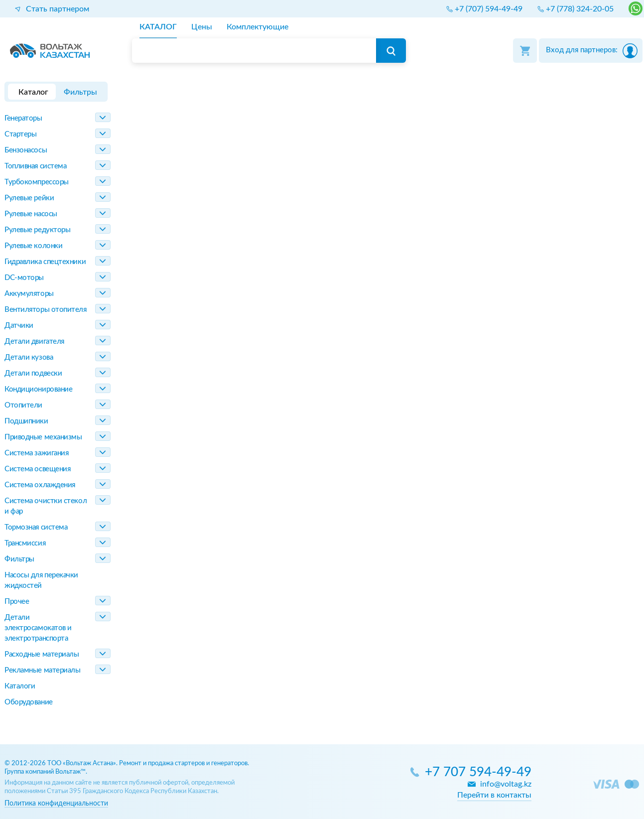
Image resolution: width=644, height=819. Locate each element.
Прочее (17, 602)
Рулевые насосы (31, 214)
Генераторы (23, 118)
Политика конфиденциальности (56, 803)
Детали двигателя (34, 341)
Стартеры (20, 134)
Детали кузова (29, 357)
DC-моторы (24, 278)
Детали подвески (33, 373)
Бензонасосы (26, 150)
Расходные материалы (42, 654)
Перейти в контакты (494, 795)
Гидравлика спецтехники (45, 262)
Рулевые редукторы (37, 230)
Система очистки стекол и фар (46, 506)
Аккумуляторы (29, 294)
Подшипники (26, 421)
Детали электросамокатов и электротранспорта (38, 628)
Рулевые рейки (29, 198)
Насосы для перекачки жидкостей (41, 580)
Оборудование (29, 702)
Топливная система (35, 166)
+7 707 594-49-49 (478, 772)
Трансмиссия (25, 543)
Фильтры (19, 559)
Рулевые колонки (33, 246)
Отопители (23, 405)
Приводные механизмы (43, 437)
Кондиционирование (38, 389)
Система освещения (37, 469)
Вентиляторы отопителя (46, 310)
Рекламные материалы (42, 670)
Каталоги (20, 686)
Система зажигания (36, 453)
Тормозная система (36, 527)
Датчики (19, 326)
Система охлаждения (40, 485)
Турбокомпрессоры (37, 182)
